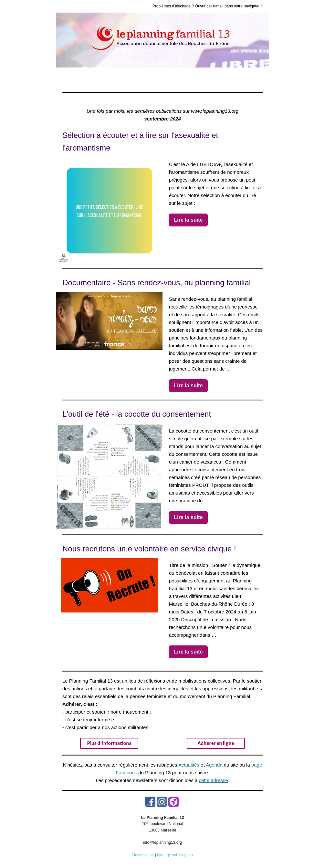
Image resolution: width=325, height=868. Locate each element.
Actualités (189, 765)
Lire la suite (189, 220)
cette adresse (214, 780)
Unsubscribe (143, 855)
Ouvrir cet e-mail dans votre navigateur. (229, 6)
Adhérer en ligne (216, 743)
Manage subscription (175, 855)
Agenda (214, 765)
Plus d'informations (109, 743)
